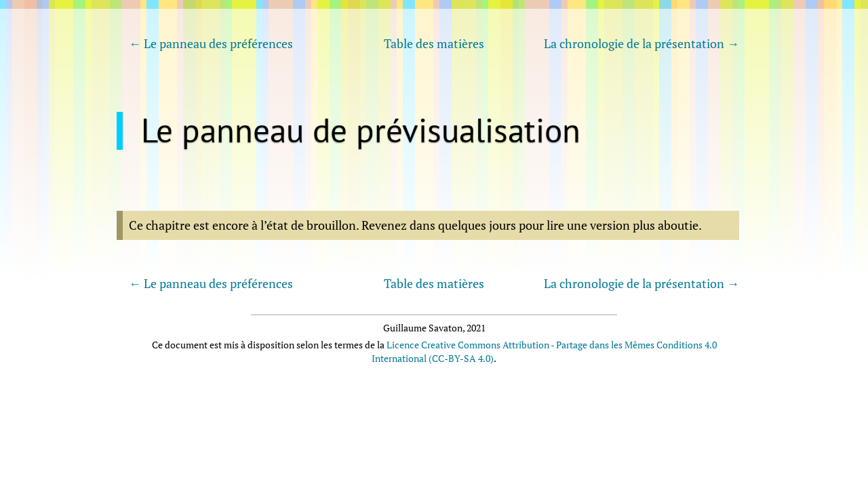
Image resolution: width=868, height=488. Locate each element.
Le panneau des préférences (218, 44)
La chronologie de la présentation (634, 44)
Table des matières (434, 44)
